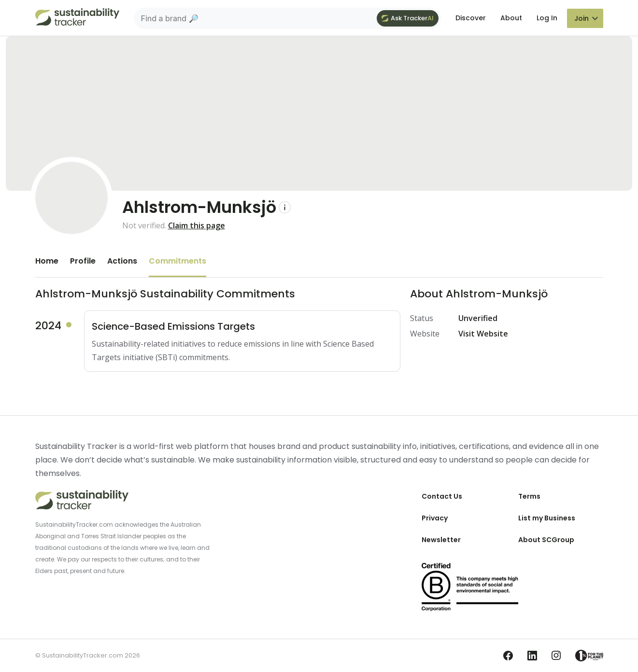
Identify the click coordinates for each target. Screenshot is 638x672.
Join (581, 18)
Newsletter (441, 540)
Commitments (177, 261)
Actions (122, 261)
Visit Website (483, 334)
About (511, 18)
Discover (471, 18)
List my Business (547, 518)
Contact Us (442, 496)
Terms (529, 496)
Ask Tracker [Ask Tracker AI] (408, 18)
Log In (547, 18)
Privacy (435, 518)
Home (47, 261)
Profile (83, 261)
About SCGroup (546, 540)
